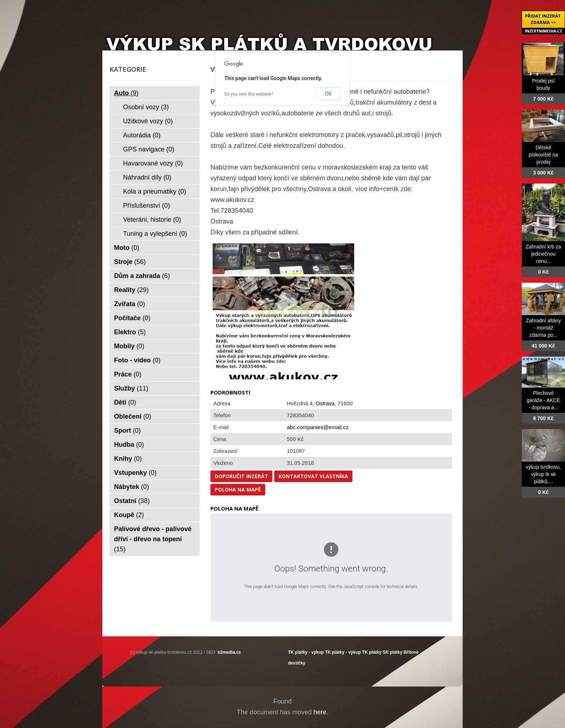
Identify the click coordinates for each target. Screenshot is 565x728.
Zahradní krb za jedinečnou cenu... (543, 254)
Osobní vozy (146, 107)
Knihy (128, 459)
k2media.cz (229, 652)
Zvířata (130, 304)
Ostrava (325, 403)
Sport (128, 431)
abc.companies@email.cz (318, 427)
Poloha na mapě (238, 489)
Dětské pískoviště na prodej (543, 155)
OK (328, 94)
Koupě (129, 515)
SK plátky (393, 652)
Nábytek (132, 487)
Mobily (129, 346)
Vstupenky (135, 473)
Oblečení (133, 416)
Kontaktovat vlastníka (313, 476)
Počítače (132, 318)
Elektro (130, 332)
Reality (132, 290)
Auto (126, 93)
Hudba (129, 445)
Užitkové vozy (148, 121)
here (320, 712)
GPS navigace (149, 149)
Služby (131, 388)
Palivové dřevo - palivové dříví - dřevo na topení (153, 539)
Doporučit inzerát (241, 476)
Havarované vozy (153, 163)
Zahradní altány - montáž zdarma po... (543, 328)
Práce (128, 374)
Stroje (130, 262)
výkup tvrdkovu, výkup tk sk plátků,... (543, 474)
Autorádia (142, 135)
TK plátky (372, 652)
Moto (127, 248)
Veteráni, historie (152, 220)
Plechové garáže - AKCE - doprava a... (544, 400)
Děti (125, 402)
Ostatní (132, 501)
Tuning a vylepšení (155, 234)
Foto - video (137, 360)
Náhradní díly (147, 177)
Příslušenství (147, 206)
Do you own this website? (249, 94)
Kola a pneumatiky (155, 191)
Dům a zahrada (142, 276)
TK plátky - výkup (306, 652)
